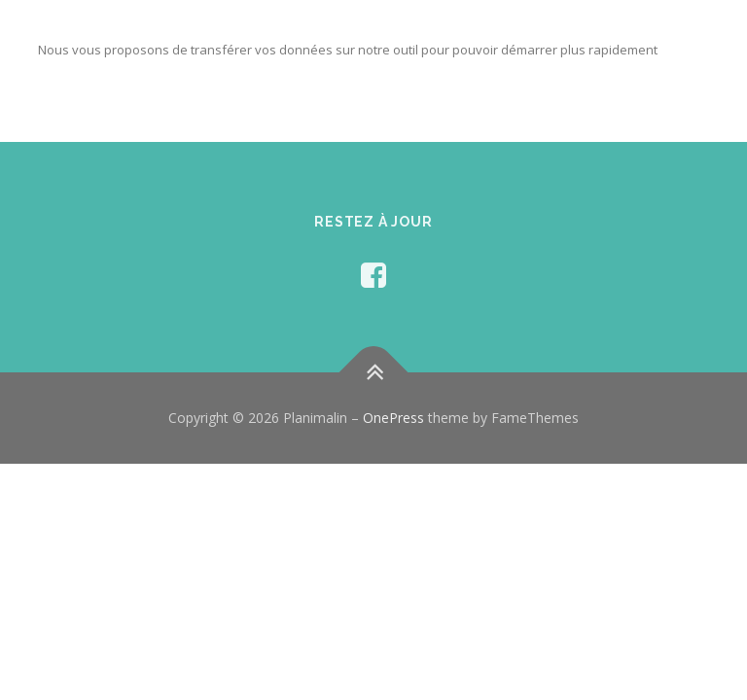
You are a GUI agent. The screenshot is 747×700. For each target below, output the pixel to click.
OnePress (393, 418)
